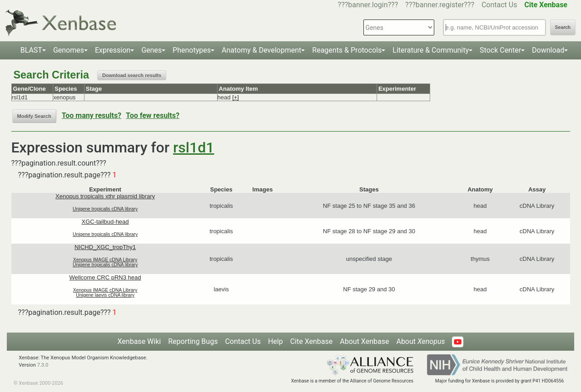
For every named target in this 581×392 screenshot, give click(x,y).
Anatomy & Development (261, 50)
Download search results (132, 75)
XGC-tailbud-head (105, 222)
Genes (151, 50)
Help (276, 341)
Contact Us (499, 5)
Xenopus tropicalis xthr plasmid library (105, 196)
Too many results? (92, 115)
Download (548, 50)
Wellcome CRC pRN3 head (105, 277)
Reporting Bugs (193, 341)
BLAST (31, 50)
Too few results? (153, 115)
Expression (113, 50)
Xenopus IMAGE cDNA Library (105, 260)
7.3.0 (43, 365)
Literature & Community (431, 50)
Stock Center (500, 50)
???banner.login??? (368, 5)
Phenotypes (192, 50)
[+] (236, 97)
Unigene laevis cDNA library (105, 295)
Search (563, 27)
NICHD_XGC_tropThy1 (105, 247)
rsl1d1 (194, 147)
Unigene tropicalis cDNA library (105, 209)
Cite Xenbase (312, 341)
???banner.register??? (440, 5)
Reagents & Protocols (347, 50)
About (420, 341)
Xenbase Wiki (139, 341)
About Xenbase (364, 341)
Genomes (69, 50)
